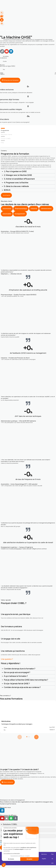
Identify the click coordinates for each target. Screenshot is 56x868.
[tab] (7, 209)
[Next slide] (36, 737)
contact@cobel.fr (5, 844)
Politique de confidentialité (33, 856)
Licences (4, 854)
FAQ (2, 143)
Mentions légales (44, 856)
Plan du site (52, 859)
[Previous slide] (20, 737)
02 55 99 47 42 (5, 842)
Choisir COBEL (6, 139)
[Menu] (2, 23)
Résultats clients (6, 134)
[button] (2, 13)
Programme (5, 130)
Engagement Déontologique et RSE (17, 856)
